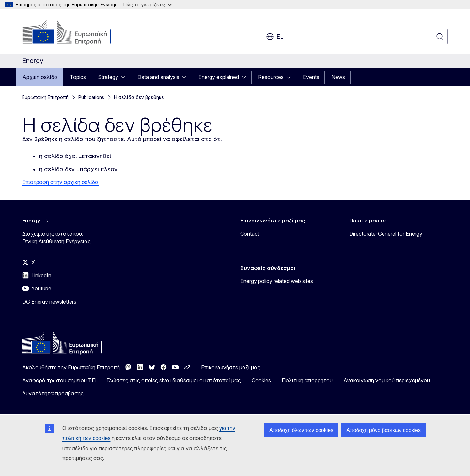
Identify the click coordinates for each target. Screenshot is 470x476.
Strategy (108, 77)
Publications (91, 97)
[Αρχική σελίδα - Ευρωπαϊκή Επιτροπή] (75, 33)
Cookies (261, 380)
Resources (271, 77)
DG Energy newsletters (49, 302)
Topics (78, 77)
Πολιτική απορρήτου (307, 380)
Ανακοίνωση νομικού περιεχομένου (387, 380)
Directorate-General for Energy (386, 234)
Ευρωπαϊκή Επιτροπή (45, 97)
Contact (250, 234)
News (338, 77)
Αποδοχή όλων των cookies (301, 430)
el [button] (275, 37)
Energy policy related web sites (277, 281)
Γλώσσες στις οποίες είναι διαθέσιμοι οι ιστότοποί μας (174, 380)
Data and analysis (158, 77)
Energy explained (219, 77)
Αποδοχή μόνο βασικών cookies (384, 430)
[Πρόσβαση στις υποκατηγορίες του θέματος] (125, 77)
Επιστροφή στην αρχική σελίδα (60, 182)
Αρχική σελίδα (40, 77)
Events (311, 77)
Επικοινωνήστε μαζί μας (231, 367)
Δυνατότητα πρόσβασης (53, 393)
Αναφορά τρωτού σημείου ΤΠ (59, 380)
